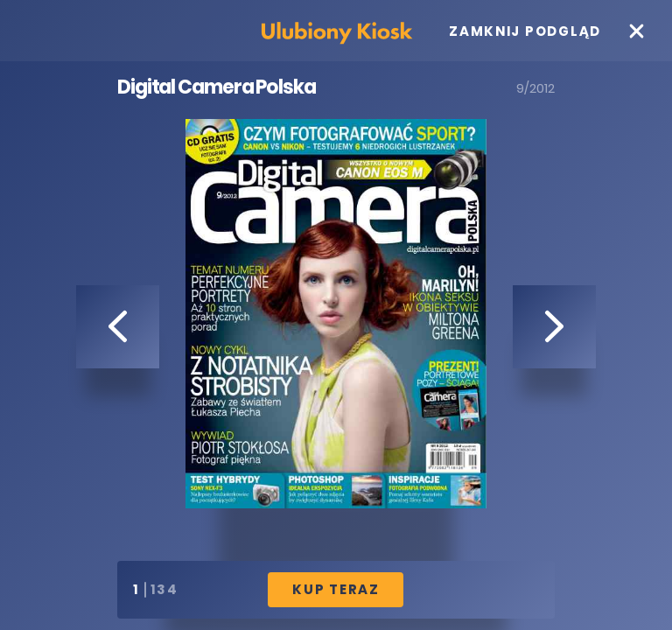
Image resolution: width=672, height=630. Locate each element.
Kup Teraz (336, 589)
